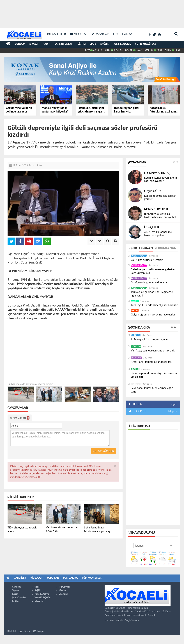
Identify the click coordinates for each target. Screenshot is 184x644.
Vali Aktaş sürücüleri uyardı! (147, 260)
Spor (93, 44)
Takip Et (172, 411)
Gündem (20, 44)
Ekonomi (136, 358)
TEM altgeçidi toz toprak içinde (149, 339)
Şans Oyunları (64, 44)
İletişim (39, 631)
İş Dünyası (64, 587)
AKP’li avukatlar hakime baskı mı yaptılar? (158, 234)
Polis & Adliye (122, 44)
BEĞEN (137, 404)
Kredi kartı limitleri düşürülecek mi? (152, 362)
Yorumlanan (165, 248)
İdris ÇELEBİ (152, 227)
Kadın (47, 44)
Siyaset (34, 44)
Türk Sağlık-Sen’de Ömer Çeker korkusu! (154, 305)
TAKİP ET (140, 411)
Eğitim (82, 44)
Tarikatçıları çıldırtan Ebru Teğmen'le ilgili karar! (152, 294)
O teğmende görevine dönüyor (149, 283)
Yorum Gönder (20, 418)
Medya (62, 591)
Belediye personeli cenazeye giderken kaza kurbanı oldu (153, 271)
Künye (25, 631)
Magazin (39, 601)
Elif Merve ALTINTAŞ (157, 173)
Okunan (146, 248)
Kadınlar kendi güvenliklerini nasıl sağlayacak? (161, 179)
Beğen (173, 404)
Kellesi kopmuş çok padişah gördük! (160, 197)
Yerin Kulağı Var (146, 44)
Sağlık (104, 44)
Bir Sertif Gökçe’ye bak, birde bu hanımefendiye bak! (161, 216)
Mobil (12, 631)
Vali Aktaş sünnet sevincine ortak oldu (153, 351)
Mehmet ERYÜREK (156, 209)
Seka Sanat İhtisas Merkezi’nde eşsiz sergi (152, 390)
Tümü (175, 328)
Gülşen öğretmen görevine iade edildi (153, 315)
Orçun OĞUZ (153, 191)
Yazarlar (137, 162)
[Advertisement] (92, 13)
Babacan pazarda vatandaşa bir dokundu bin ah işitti (154, 375)
